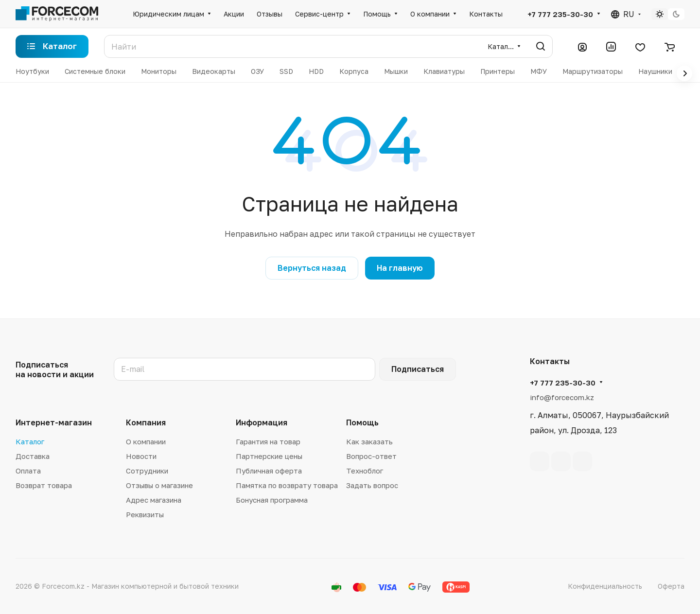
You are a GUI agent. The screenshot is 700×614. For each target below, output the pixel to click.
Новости (141, 456)
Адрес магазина (154, 500)
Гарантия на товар (268, 441)
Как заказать (369, 441)
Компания (146, 422)
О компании (146, 441)
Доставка (33, 456)
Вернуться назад (312, 268)
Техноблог (365, 471)
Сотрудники (147, 471)
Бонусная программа (272, 500)
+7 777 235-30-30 (560, 14)
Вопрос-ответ (371, 456)
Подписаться (418, 369)
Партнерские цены (269, 456)
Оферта (671, 586)
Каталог (30, 441)
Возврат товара (44, 485)
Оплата (28, 471)
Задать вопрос (372, 485)
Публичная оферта (269, 471)
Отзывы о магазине (159, 485)
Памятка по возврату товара (287, 485)
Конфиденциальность (605, 586)
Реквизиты (145, 514)
